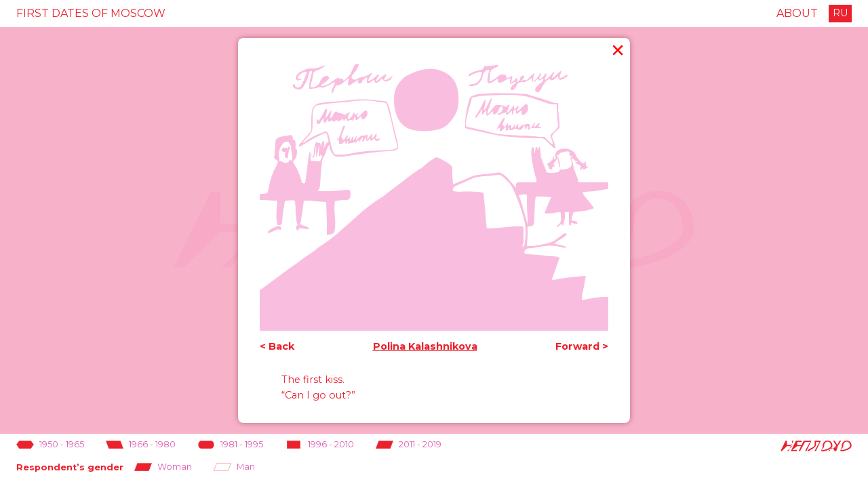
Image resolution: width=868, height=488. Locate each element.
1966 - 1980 (141, 445)
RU (840, 13)
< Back (277, 347)
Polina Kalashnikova (425, 347)
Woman (163, 467)
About (797, 13)
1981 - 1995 (230, 445)
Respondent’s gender (70, 467)
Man (234, 467)
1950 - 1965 (50, 445)
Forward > (582, 347)
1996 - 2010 (319, 445)
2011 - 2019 (409, 445)
